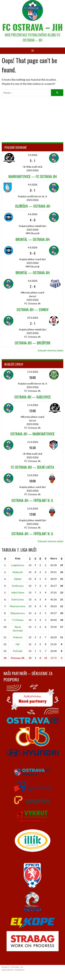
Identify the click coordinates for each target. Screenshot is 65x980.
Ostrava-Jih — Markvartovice (32, 434)
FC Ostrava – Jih (32, 27)
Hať (18, 644)
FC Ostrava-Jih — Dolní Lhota (32, 467)
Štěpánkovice (18, 613)
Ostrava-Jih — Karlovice (33, 397)
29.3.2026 (33, 318)
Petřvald (18, 651)
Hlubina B (18, 572)
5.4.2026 (33, 155)
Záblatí (18, 579)
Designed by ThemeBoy (13, 970)
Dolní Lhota (18, 599)
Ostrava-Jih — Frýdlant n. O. (32, 500)
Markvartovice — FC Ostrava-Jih (33, 176)
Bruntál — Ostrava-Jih (33, 239)
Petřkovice (18, 586)
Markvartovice (18, 606)
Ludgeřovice (18, 565)
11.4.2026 (33, 372)
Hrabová (18, 637)
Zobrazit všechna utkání (50, 350)
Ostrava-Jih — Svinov (33, 310)
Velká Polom (18, 593)
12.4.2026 (33, 475)
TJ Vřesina (18, 620)
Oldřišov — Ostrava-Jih (33, 206)
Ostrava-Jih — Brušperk (33, 343)
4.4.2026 (33, 185)
